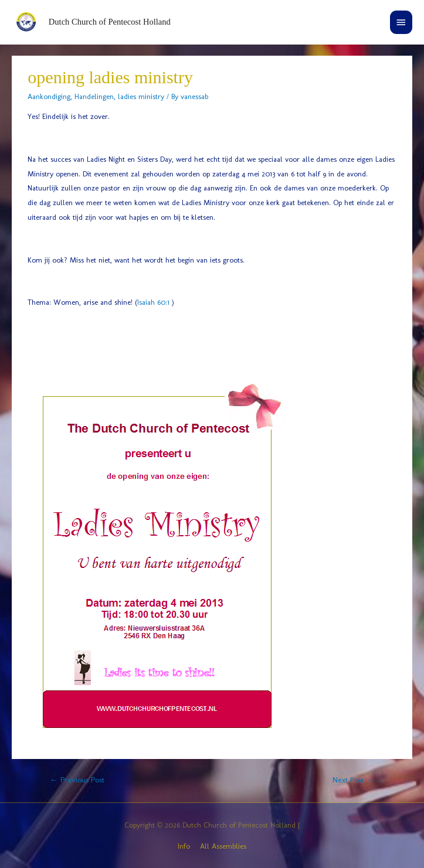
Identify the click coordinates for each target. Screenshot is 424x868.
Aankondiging (49, 96)
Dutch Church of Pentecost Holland (110, 22)
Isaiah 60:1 (153, 302)
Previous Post (77, 780)
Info (184, 846)
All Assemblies (223, 846)
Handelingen (94, 96)
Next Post (353, 780)
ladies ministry (141, 96)
